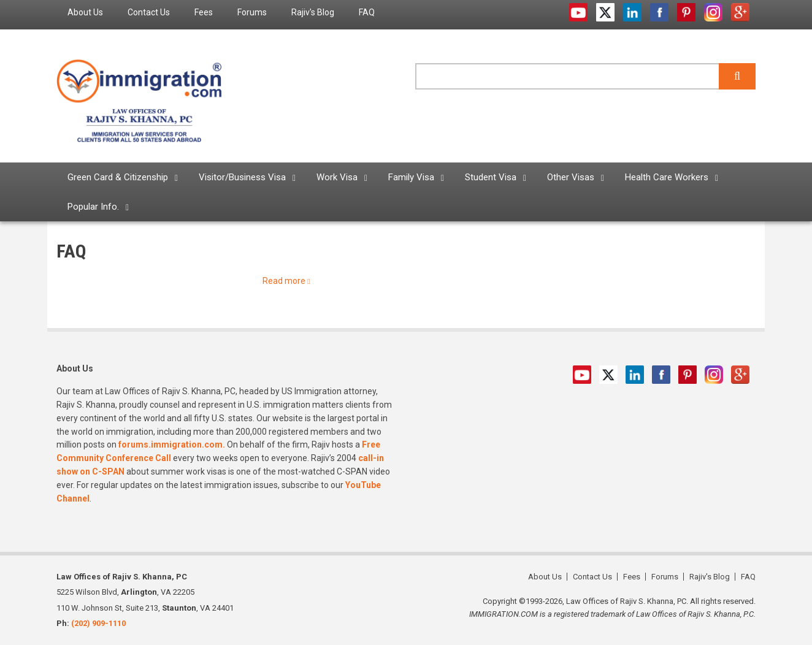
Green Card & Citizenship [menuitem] (118, 177)
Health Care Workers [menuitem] (667, 177)
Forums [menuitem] (252, 12)
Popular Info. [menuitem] (93, 207)
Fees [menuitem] (204, 12)
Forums (665, 577)
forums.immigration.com (170, 445)
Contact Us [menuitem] (149, 12)
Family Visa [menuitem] (411, 177)
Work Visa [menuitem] (337, 177)
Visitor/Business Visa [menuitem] (242, 177)
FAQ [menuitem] (367, 12)
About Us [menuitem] (85, 12)
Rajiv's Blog (710, 577)
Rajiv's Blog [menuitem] (313, 12)
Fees (632, 577)
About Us (545, 577)
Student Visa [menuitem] (491, 177)
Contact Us (592, 577)
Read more (284, 281)
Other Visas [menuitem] (571, 177)
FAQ (748, 577)
